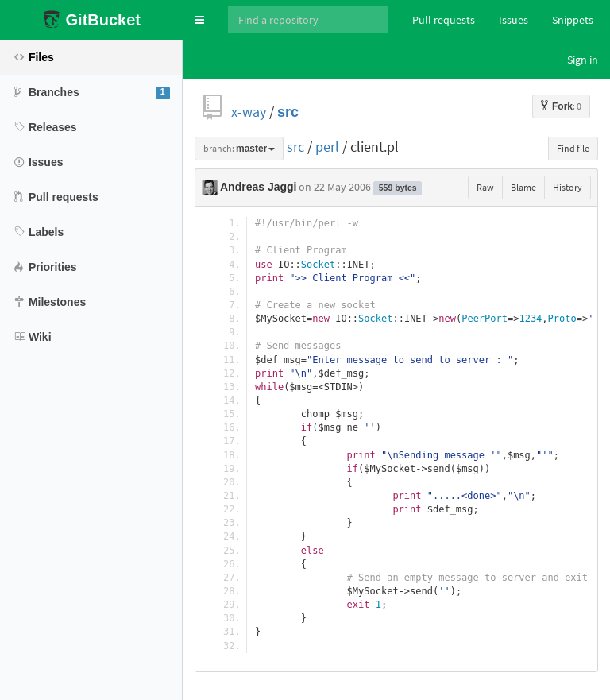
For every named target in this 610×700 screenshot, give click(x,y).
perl (327, 147)
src (288, 112)
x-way (249, 112)
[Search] (308, 20)
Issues (513, 20)
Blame (523, 187)
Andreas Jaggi (258, 187)
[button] (199, 20)
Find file (573, 148)
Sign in (583, 60)
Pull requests (444, 20)
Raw (485, 187)
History (568, 187)
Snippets (573, 20)
